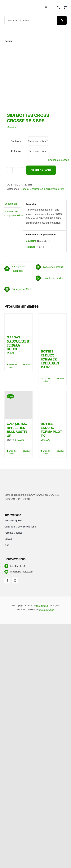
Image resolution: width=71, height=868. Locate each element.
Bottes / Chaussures (32, 189)
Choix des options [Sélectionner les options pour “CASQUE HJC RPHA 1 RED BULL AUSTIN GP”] (13, 452)
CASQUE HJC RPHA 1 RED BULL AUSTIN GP (17, 430)
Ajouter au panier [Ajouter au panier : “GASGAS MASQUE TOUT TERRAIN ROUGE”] (13, 366)
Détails (28, 364)
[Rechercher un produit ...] (31, 20)
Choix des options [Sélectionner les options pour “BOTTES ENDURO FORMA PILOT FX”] (47, 452)
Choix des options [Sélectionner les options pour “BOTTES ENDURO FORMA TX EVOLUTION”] (47, 380)
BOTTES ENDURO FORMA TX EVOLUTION (50, 357)
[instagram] (15, 580)
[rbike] (18, 5)
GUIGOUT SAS (47, 609)
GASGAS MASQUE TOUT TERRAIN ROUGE (18, 343)
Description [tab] (11, 204)
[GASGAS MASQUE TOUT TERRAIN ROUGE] (19, 323)
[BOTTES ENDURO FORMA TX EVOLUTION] (53, 330)
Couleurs (16, 141)
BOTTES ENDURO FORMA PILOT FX (51, 430)
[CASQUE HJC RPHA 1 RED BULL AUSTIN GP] (19, 405)
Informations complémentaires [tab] (12, 213)
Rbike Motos (42, 605)
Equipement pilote (54, 189)
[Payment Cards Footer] (36, 617)
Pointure (16, 151)
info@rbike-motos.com (22, 572)
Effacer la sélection (59, 160)
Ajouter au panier (41, 170)
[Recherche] (62, 20)
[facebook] (7, 580)
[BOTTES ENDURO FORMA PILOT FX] (53, 405)
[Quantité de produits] (15, 170)
